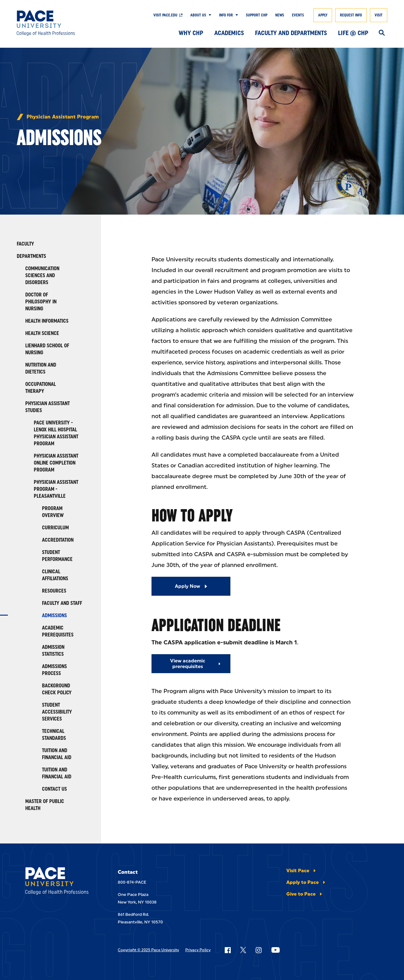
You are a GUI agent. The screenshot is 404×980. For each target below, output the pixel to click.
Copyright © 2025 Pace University (148, 950)
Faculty (25, 244)
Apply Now (187, 586)
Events (298, 15)
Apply (323, 15)
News (280, 15)
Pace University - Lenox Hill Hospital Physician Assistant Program (56, 433)
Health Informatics (47, 321)
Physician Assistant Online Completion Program (56, 463)
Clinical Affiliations (55, 575)
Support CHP (257, 15)
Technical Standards (54, 735)
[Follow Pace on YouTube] (276, 950)
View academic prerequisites (188, 664)
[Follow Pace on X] (243, 950)
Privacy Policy (198, 950)
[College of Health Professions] (55, 23)
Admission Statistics (53, 651)
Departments (31, 256)
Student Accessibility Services (57, 712)
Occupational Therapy (41, 388)
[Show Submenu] (209, 15)
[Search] (382, 33)
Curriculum (55, 528)
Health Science (42, 333)
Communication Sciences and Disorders (42, 275)
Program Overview (53, 512)
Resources (54, 591)
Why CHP (191, 33)
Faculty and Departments (291, 33)
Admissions (54, 615)
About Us (198, 15)
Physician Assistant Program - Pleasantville (56, 489)
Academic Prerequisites (58, 631)
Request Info (351, 15)
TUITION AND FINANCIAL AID (57, 773)
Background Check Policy (57, 689)
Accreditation (58, 540)
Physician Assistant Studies (48, 407)
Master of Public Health (45, 805)
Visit (379, 15)
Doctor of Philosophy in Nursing (41, 302)
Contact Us (54, 789)
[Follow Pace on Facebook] (228, 950)
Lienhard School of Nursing (47, 349)
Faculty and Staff (62, 603)
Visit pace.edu (165, 15)
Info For (226, 15)
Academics (229, 33)
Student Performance (57, 556)
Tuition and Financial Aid (57, 754)
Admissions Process (54, 670)
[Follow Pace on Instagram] (258, 950)
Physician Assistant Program (63, 117)
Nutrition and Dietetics (41, 368)
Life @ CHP (353, 33)
